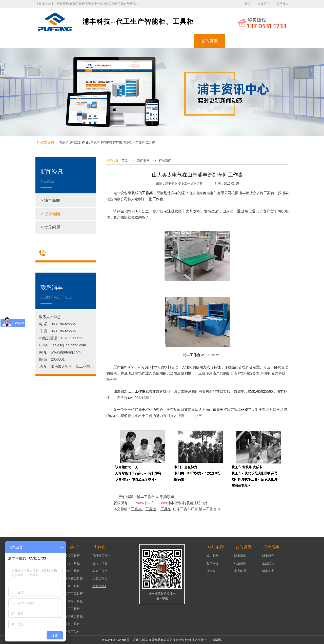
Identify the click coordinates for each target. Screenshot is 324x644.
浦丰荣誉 (268, 571)
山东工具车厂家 (186, 509)
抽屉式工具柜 (74, 579)
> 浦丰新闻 (50, 200)
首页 (248, 4)
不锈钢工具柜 (74, 601)
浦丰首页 (51, 41)
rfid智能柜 (93, 143)
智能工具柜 (77, 143)
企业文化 (268, 563)
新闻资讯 (210, 41)
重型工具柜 (72, 624)
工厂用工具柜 (74, 594)
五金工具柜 (72, 571)
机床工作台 (100, 563)
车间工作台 (100, 571)
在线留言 (264, 4)
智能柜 (83, 41)
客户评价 (212, 563)
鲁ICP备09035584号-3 (117, 640)
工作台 (146, 41)
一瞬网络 (214, 640)
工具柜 (115, 41)
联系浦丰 (273, 41)
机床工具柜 (72, 563)
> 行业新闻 (50, 214)
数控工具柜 (72, 556)
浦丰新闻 (240, 556)
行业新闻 (165, 161)
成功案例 (178, 41)
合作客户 (212, 571)
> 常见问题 (50, 227)
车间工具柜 (72, 586)
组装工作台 (100, 579)
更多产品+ (72, 632)
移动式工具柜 (74, 616)
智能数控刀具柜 (134, 143)
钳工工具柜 (72, 609)
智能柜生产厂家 (111, 143)
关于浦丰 (282, 4)
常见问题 (240, 571)
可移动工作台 (102, 556)
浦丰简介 (268, 556)
